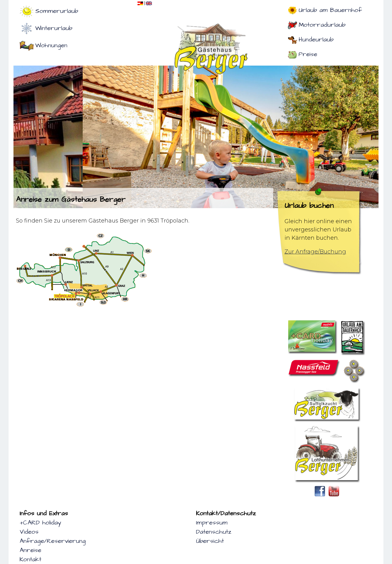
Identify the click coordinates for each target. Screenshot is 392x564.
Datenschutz (214, 532)
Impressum (212, 523)
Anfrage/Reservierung (53, 541)
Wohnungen (51, 45)
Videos (29, 532)
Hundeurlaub (316, 40)
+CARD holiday (40, 523)
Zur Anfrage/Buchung (315, 252)
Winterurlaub (54, 28)
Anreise (30, 550)
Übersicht (210, 541)
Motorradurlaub (322, 25)
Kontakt (30, 559)
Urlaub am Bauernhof (330, 10)
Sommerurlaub (57, 11)
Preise (308, 54)
